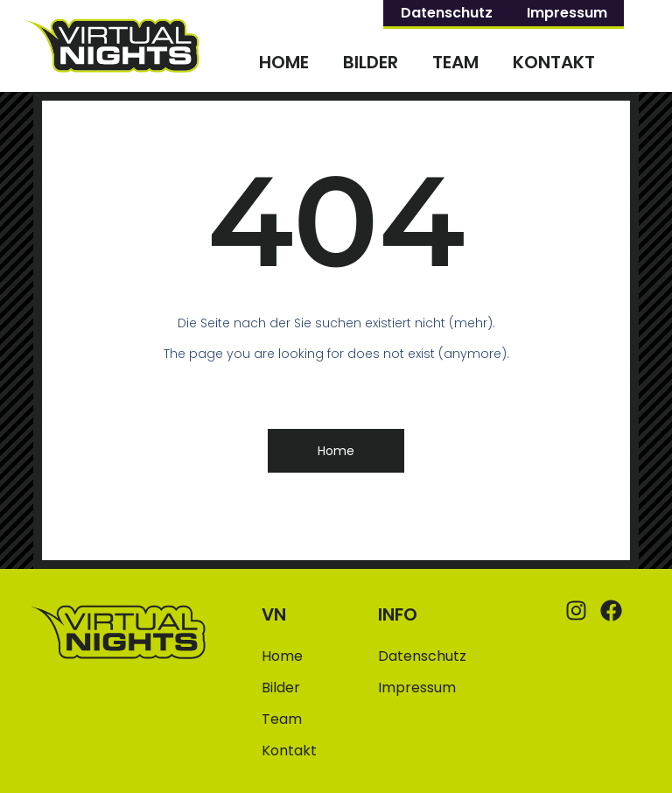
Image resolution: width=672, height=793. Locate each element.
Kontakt (554, 62)
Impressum (567, 13)
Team (455, 62)
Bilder (371, 62)
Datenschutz (447, 13)
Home (284, 62)
